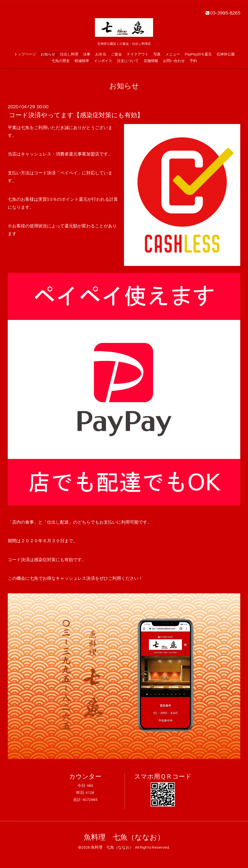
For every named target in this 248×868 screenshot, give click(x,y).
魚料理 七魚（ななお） (124, 837)
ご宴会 (116, 54)
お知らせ (48, 54)
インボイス (103, 61)
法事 (87, 54)
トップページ (25, 54)
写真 (157, 54)
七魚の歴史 (61, 61)
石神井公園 (226, 54)
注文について (128, 61)
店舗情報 (151, 61)
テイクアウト (138, 54)
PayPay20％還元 (198, 54)
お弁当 (101, 54)
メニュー (173, 54)
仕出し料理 (69, 54)
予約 (193, 61)
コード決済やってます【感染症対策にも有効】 (76, 115)
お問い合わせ (174, 61)
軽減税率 (82, 61)
